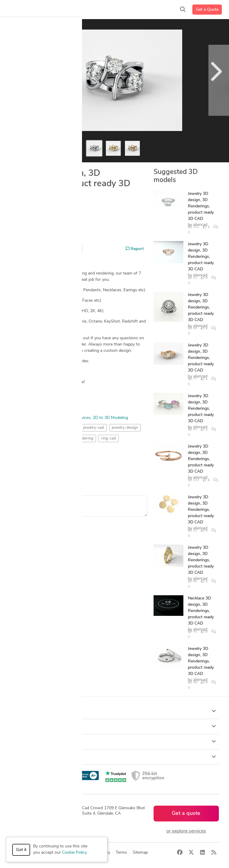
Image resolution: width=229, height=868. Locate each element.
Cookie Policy (74, 853)
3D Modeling (34, 418)
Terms (121, 853)
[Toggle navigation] (14, 10)
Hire (61, 233)
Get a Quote (207, 10)
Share (70, 249)
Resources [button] (115, 757)
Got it (21, 850)
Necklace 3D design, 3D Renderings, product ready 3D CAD (201, 611)
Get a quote (186, 814)
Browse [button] (115, 726)
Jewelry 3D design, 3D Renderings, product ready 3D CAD (201, 206)
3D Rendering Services (69, 418)
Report (135, 249)
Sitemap (140, 853)
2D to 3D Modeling (110, 418)
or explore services (186, 831)
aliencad (44, 223)
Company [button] (115, 741)
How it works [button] (115, 711)
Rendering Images (35, 452)
